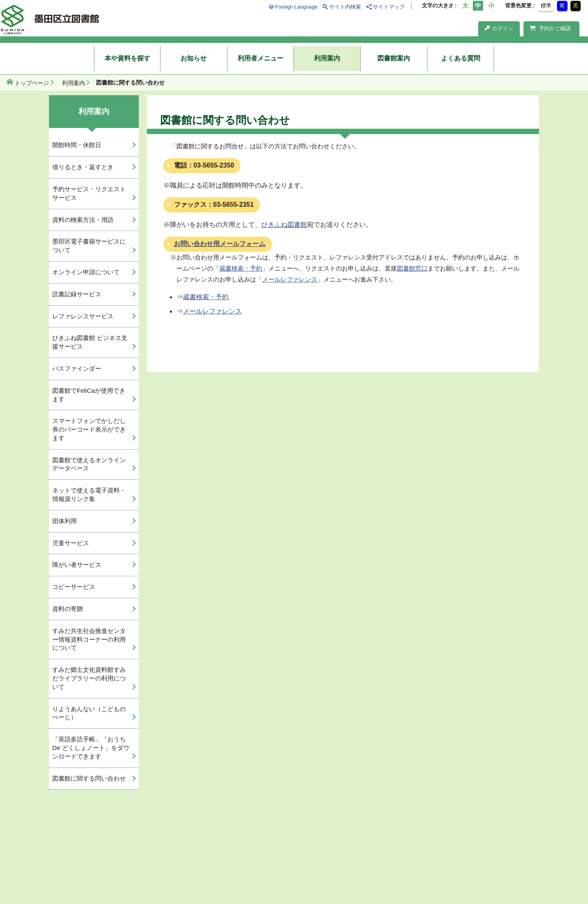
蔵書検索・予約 (241, 268)
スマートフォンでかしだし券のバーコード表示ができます (89, 429)
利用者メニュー (261, 58)
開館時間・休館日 (77, 145)
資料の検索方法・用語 (83, 220)
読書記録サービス (77, 294)
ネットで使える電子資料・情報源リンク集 (89, 495)
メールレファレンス (290, 279)
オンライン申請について (86, 272)
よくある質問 (461, 58)
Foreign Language (296, 7)
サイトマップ (389, 7)
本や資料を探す (127, 58)
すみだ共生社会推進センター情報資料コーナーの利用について (89, 639)
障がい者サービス (77, 565)
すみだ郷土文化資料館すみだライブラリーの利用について (89, 678)
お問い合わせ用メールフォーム (220, 244)
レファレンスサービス (83, 316)
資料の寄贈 (68, 609)
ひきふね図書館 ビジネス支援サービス (90, 342)
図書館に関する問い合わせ (89, 778)
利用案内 (327, 58)
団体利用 (65, 521)
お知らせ (194, 58)
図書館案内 (394, 58)
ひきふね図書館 (284, 225)
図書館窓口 (412, 268)
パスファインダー (77, 368)
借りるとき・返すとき (83, 167)
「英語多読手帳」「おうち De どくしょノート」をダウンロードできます (91, 748)
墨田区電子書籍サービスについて (89, 246)
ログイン (499, 28)
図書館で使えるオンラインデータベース (89, 464)
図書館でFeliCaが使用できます (89, 395)
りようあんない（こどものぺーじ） (89, 713)
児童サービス (71, 543)
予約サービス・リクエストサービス (89, 193)
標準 (546, 6)
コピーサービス (74, 587)
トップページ (32, 83)
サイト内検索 (345, 7)
